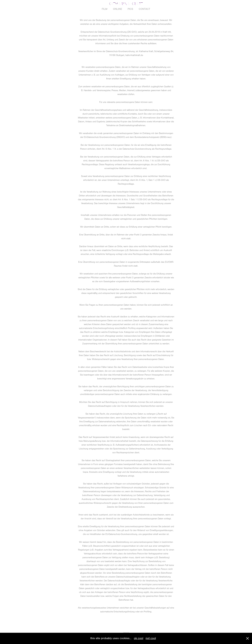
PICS (130, 9)
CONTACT (144, 9)
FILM (105, 9)
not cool (151, 638)
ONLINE (118, 9)
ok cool (139, 638)
